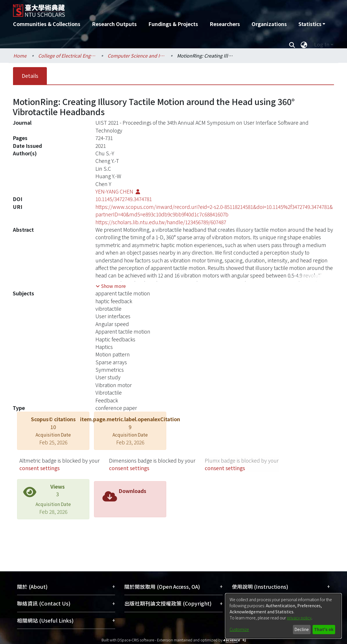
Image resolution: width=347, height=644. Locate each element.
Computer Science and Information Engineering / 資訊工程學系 (136, 56)
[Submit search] (292, 45)
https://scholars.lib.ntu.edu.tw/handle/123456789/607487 (161, 222)
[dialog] (283, 616)
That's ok (324, 629)
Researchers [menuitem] (225, 24)
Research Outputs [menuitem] (114, 24)
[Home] (142, 8)
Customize (239, 629)
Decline (302, 629)
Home (20, 56)
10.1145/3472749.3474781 (124, 199)
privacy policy (299, 618)
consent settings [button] (39, 468)
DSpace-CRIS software (136, 640)
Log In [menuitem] (322, 44)
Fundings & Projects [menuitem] (173, 24)
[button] (111, 286)
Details (30, 76)
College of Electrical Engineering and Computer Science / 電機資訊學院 (67, 56)
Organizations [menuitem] (269, 24)
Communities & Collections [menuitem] (47, 24)
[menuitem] (312, 24)
